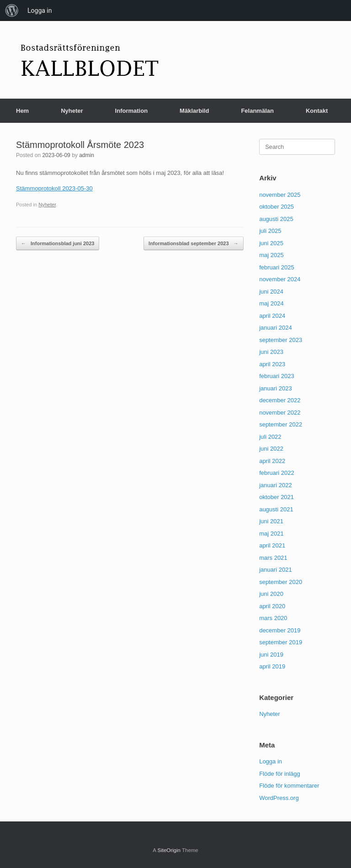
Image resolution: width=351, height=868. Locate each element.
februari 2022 (277, 473)
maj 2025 (271, 255)
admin (87, 155)
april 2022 (272, 461)
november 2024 (280, 279)
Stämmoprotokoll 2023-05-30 (54, 188)
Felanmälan (257, 111)
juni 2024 (271, 292)
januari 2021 (276, 570)
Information (132, 111)
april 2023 (272, 364)
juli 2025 (270, 231)
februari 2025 (277, 267)
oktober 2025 (277, 207)
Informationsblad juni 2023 (58, 244)
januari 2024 (276, 328)
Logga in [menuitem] (40, 11)
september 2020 (281, 582)
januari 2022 (276, 485)
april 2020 (272, 606)
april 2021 (272, 545)
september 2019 (281, 642)
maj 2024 (271, 303)
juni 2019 (271, 655)
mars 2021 (273, 558)
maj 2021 (271, 534)
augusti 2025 (276, 219)
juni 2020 (271, 594)
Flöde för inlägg (280, 774)
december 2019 (280, 630)
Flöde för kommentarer (289, 786)
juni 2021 (271, 521)
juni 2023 (271, 352)
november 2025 (280, 195)
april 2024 (272, 316)
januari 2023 (276, 388)
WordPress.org (279, 798)
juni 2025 (271, 243)
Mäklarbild (194, 111)
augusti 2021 (276, 509)
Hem (22, 111)
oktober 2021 (277, 497)
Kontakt (317, 111)
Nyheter (72, 111)
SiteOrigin (169, 850)
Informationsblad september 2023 (194, 244)
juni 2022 (271, 449)
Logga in (271, 761)
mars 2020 (273, 618)
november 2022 (280, 413)
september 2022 (281, 424)
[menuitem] (12, 11)
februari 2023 (277, 376)
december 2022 (280, 400)
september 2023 (281, 340)
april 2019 (272, 666)
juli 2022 (270, 437)
